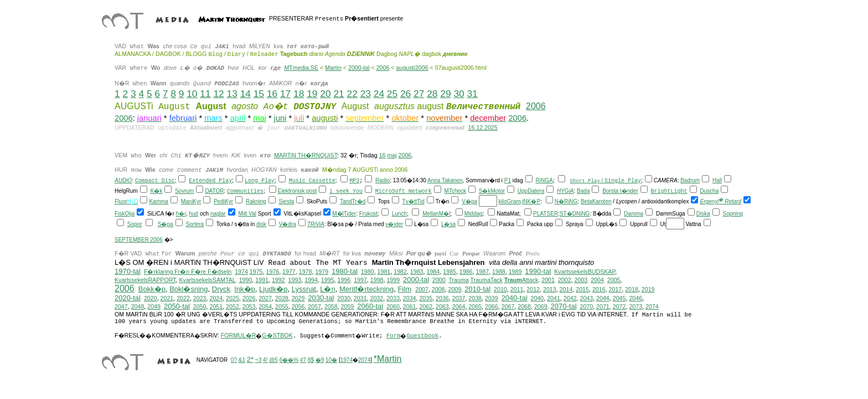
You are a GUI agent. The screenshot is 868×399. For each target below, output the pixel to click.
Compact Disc (155, 182)
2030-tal (321, 299)
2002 (565, 281)
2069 (541, 308)
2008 (438, 290)
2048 (138, 308)
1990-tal (538, 272)
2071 (603, 308)
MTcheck (455, 192)
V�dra (288, 225)
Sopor (135, 225)
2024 (216, 299)
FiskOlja (125, 215)
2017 (616, 290)
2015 (582, 290)
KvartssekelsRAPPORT (145, 281)
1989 (515, 273)
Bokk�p (152, 290)
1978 (306, 273)
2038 (475, 299)
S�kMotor (492, 192)
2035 (426, 299)
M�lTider (344, 215)
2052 (232, 308)
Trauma (458, 281)
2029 (298, 299)
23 (366, 94)
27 (419, 94)
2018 (632, 290)
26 (405, 94)
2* (250, 360)
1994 (311, 281)
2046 (635, 299)
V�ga (469, 203)
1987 (482, 273)
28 (432, 94)
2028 (282, 299)
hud (194, 215)
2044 (603, 299)
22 (352, 94)
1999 (393, 281)
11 (205, 94)
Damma (634, 215)
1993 (295, 281)
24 (379, 94)
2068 (524, 308)
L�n (327, 290)
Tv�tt (410, 203)
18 (299, 94)
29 (445, 94)
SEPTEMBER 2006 (139, 241)
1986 (466, 273)
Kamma (158, 203)
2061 (410, 308)
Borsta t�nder (620, 192)
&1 (242, 361)
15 (259, 94)
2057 (314, 308)
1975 (256, 273)
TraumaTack (487, 281)
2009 (454, 290)
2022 (183, 299)
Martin (333, 68)
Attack (521, 281)
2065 (475, 308)
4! (265, 361)
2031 (360, 299)
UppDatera (531, 192)
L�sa (448, 225)
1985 (449, 273)
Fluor (121, 203)
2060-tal (370, 307)
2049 (154, 308)
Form (394, 337)
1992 (278, 281)
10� (331, 361)
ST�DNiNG (575, 215)
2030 (344, 299)
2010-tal (477, 290)
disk (261, 225)
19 (312, 94)
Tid (421, 203)
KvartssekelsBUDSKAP (585, 273)
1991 (262, 281)
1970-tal (128, 272)
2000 (439, 281)
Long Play (260, 182)
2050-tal (177, 307)
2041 (554, 299)
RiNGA (544, 181)
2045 (619, 299)
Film (404, 290)
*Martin (388, 360)
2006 (383, 68)
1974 (241, 273)
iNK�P (531, 203)
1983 (417, 273)
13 (232, 94)
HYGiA (565, 192)
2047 (121, 308)
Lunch (399, 215)
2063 (442, 308)
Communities (245, 193)
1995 (328, 281)
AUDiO (123, 181)
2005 (614, 281)
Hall (717, 181)
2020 (151, 299)
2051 (216, 308)
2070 (586, 308)
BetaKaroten (596, 203)
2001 (548, 281)
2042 (570, 299)
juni (280, 118)
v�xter (394, 225)
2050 (200, 308)
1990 (246, 281)
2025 (232, 299)
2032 (377, 299)
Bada (583, 192)
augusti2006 (412, 68)
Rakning (256, 203)
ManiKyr (191, 203)
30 (459, 94)
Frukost (368, 215)
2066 (492, 308)
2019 (648, 290)
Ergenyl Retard (720, 203)
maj (392, 155)
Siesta (286, 203)
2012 (533, 290)
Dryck (221, 290)
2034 (410, 299)
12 (218, 94)
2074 (652, 308)
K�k (156, 192)
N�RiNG (566, 203)
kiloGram (510, 203)
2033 (393, 299)
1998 (377, 281)
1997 (360, 281)
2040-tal (515, 299)
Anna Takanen (445, 181)
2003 (581, 281)
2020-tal (128, 299)
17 (285, 94)
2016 (599, 290)
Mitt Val (247, 215)
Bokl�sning (188, 290)
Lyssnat (304, 290)
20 (325, 94)
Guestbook (422, 337)
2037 (459, 299)
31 (472, 94)
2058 (331, 308)
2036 (442, 299)
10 (192, 94)
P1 (508, 181)
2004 (597, 281)
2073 (635, 308)
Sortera (195, 225)
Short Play (585, 181)
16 (272, 94)
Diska (703, 215)
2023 (200, 299)
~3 (258, 361)
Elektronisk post (298, 192)
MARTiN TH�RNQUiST (306, 155)
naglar (218, 215)
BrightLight (669, 193)
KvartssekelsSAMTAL (207, 281)
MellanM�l (436, 215)
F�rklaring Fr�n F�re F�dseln (188, 273)
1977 (289, 273)
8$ (311, 361)
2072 (619, 308)
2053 (249, 308)
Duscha (709, 192)
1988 (499, 273)
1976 (272, 273)
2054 (265, 308)
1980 (368, 273)
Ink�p (245, 290)
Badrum (690, 181)
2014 (566, 290)
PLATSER (546, 215)
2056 (298, 308)
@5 (273, 361)
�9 (320, 361)
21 (339, 94)
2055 (282, 308)
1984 (433, 273)
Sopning (733, 215)
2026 (249, 299)
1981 (384, 273)
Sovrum (184, 192)
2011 (517, 290)
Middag (474, 215)
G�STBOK (277, 336)
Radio (383, 181)
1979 (322, 273)
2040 (538, 299)
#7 (303, 361)
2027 (265, 299)
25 (392, 94)
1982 (400, 273)
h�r (181, 215)
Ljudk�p (273, 290)
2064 (459, 308)
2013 (550, 290)
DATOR (214, 192)
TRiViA (316, 225)
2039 (492, 299)
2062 (426, 308)
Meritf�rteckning (366, 290)
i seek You (346, 193)
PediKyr (223, 203)
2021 (167, 299)
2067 (508, 308)
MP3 (354, 182)
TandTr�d (353, 203)
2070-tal (564, 307)
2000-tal (359, 68)
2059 (348, 308)
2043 (586, 299)
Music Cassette (312, 182)
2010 (500, 290)
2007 (422, 290)
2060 (393, 308)
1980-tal (345, 272)
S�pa (166, 225)
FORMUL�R (239, 336)
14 (246, 94)
